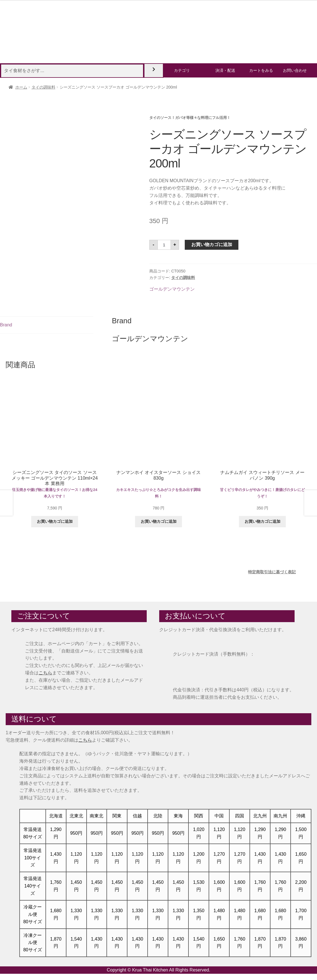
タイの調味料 (43, 87)
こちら (45, 673)
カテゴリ (182, 70)
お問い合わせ (295, 70)
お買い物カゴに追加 (212, 245)
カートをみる (261, 70)
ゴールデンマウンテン (172, 289)
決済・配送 (225, 70)
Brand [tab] (6, 325)
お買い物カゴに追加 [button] (55, 521)
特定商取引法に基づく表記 (272, 572)
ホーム (21, 87)
